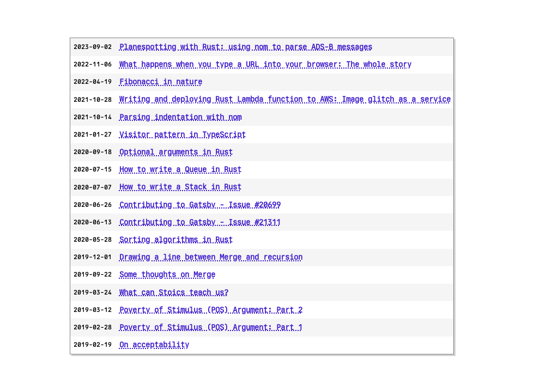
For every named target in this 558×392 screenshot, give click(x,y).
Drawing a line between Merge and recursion (211, 257)
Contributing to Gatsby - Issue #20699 (200, 205)
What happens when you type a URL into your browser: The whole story (265, 64)
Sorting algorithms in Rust (176, 240)
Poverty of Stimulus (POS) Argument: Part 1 (211, 327)
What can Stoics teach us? (174, 292)
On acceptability (154, 345)
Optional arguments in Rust (176, 152)
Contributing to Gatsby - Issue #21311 (200, 222)
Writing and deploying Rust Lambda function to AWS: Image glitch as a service (285, 99)
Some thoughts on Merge (167, 274)
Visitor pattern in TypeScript (183, 134)
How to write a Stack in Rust (180, 187)
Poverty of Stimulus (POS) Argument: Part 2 (211, 310)
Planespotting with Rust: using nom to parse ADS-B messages (246, 47)
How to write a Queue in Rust (180, 169)
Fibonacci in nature (161, 82)
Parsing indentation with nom (180, 117)
